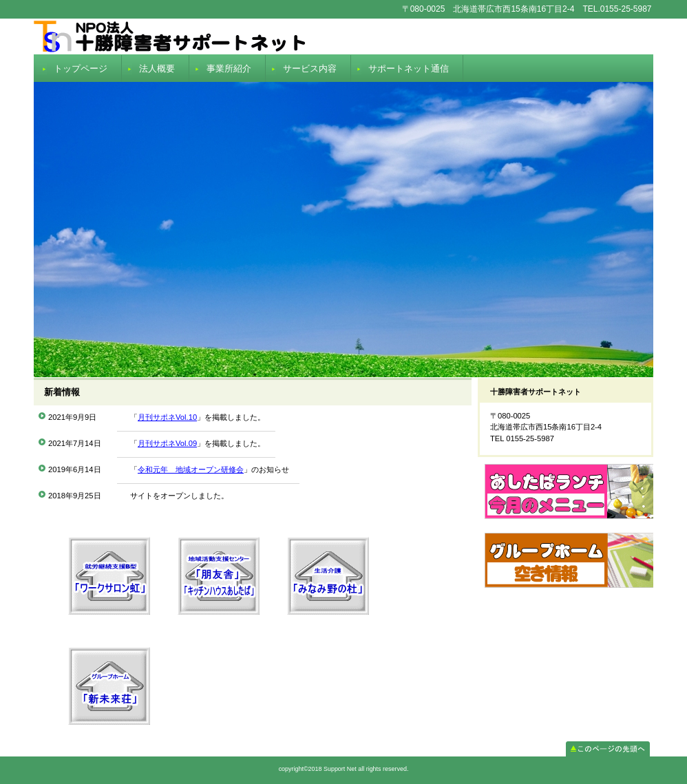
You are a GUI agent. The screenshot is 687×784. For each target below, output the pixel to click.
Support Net (343, 36)
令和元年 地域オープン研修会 (191, 469)
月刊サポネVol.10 (167, 417)
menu (569, 498)
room (569, 567)
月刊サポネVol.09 (167, 443)
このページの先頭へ (608, 749)
